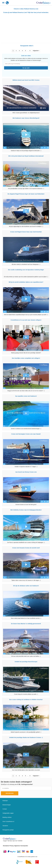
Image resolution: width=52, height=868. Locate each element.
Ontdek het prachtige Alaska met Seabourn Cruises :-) (26, 737)
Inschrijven (10, 793)
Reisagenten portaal (8, 830)
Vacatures (5, 826)
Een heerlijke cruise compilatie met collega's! (26, 358)
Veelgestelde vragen (8, 813)
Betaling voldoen (7, 817)
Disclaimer (6, 846)
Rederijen (5, 801)
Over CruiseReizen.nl (8, 821)
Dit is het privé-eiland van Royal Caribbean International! (26, 156)
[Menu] (3, 3)
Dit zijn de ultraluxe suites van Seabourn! (26, 586)
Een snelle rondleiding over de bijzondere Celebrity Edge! (26, 270)
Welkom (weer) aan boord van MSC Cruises (26, 80)
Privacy (12, 846)
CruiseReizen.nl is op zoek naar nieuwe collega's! (26, 320)
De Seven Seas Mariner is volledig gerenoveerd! (26, 624)
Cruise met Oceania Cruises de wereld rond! (26, 548)
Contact (5, 809)
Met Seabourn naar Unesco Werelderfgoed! (26, 118)
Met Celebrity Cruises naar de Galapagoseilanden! (26, 510)
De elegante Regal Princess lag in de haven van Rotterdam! (26, 194)
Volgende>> (36, 51)
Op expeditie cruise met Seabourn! (26, 396)
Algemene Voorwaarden (21, 846)
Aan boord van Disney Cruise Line (26, 472)
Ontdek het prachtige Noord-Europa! (26, 662)
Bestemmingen (7, 805)
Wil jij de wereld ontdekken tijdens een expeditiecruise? (26, 282)
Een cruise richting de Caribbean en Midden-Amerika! (26, 700)
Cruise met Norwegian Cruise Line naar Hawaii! (26, 434)
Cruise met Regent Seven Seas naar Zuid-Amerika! (26, 232)
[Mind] (29, 862)
